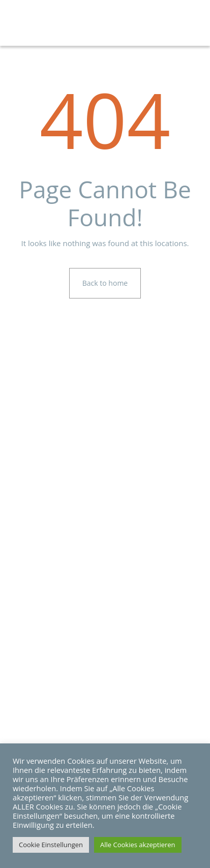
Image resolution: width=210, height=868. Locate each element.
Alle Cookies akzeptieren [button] (138, 845)
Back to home (105, 283)
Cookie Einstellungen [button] (51, 845)
